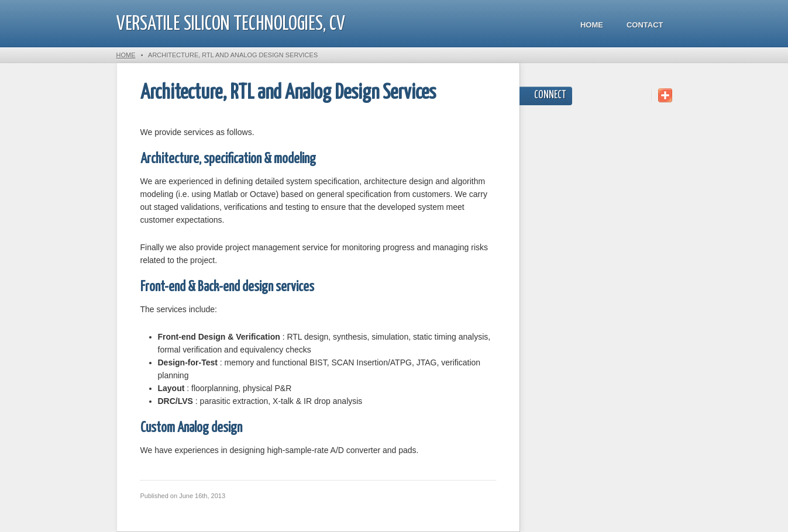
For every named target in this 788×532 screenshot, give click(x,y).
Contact (645, 25)
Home (592, 25)
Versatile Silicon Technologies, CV (231, 24)
